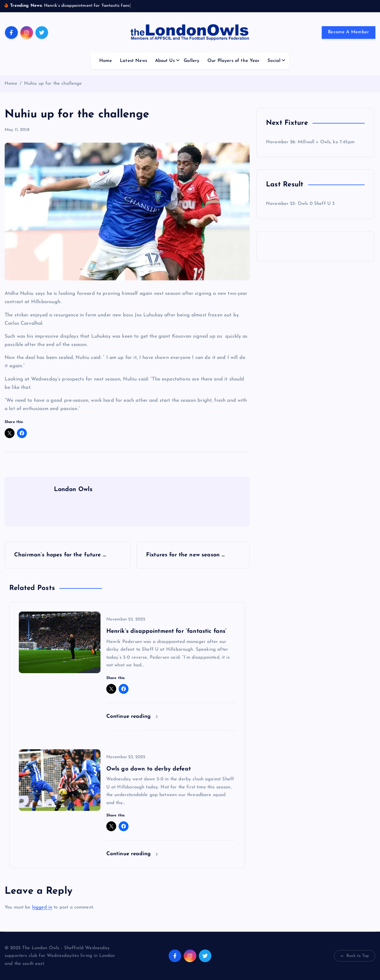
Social (274, 61)
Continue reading (132, 716)
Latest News (133, 61)
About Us (165, 61)
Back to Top (355, 956)
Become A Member (348, 32)
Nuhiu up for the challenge (53, 84)
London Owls (73, 490)
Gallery (192, 61)
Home (106, 61)
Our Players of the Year (233, 61)
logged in (42, 907)
